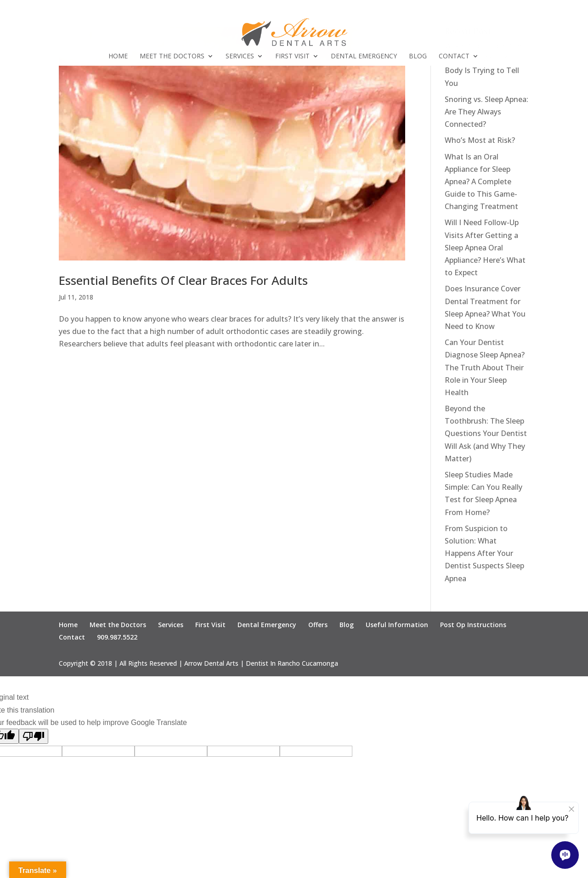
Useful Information (397, 625)
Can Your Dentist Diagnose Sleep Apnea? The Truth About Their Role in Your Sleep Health (485, 367)
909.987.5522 (117, 637)
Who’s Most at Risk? (480, 140)
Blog (418, 57)
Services (240, 57)
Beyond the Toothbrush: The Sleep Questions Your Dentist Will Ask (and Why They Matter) (486, 433)
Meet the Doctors (172, 57)
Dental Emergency (364, 57)
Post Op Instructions (473, 625)
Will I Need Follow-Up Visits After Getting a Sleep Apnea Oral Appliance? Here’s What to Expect (485, 247)
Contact (454, 57)
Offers (318, 625)
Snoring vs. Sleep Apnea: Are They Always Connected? (486, 112)
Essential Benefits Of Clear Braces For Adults (183, 280)
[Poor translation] (34, 736)
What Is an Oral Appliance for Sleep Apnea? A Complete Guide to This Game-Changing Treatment (481, 182)
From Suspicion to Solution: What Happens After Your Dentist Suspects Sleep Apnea (484, 553)
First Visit (292, 57)
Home (118, 57)
